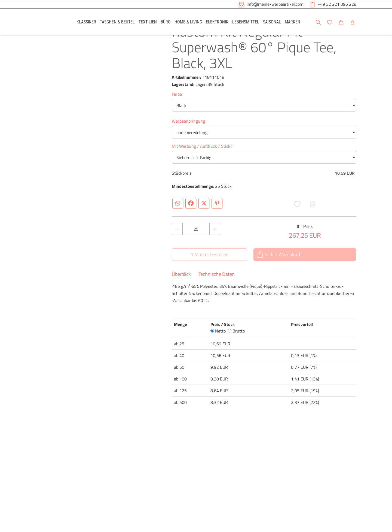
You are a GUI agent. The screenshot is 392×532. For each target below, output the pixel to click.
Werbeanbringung (188, 141)
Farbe (177, 114)
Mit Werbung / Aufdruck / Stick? (202, 166)
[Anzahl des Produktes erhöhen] (215, 249)
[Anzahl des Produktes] (196, 249)
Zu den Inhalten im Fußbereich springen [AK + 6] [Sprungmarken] (0, 0)
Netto (218, 351)
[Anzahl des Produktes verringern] (177, 249)
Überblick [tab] (181, 294)
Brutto (236, 351)
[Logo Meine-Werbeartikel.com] (49, 22)
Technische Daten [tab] (217, 294)
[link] (86, 22)
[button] (383, 22)
